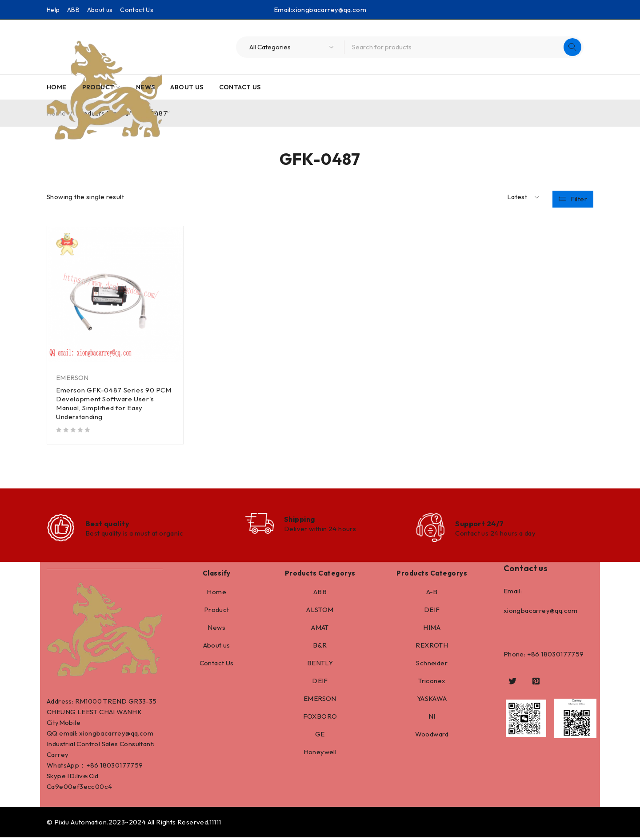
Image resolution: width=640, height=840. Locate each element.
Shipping (303, 520)
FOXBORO (320, 719)
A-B (432, 594)
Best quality (110, 525)
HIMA (432, 630)
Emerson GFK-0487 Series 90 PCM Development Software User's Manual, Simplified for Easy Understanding (115, 403)
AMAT (320, 630)
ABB (73, 10)
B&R (320, 648)
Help (53, 10)
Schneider (432, 666)
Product (217, 612)
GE (320, 737)
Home (216, 594)
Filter (579, 197)
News (216, 630)
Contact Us (137, 10)
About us (100, 10)
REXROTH (432, 648)
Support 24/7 (481, 525)
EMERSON (72, 378)
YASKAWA (432, 701)
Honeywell (320, 754)
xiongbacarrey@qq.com (329, 10)
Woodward (432, 737)
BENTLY (320, 666)
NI (432, 719)
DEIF (320, 683)
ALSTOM (320, 612)
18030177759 (121, 768)
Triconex (432, 683)
